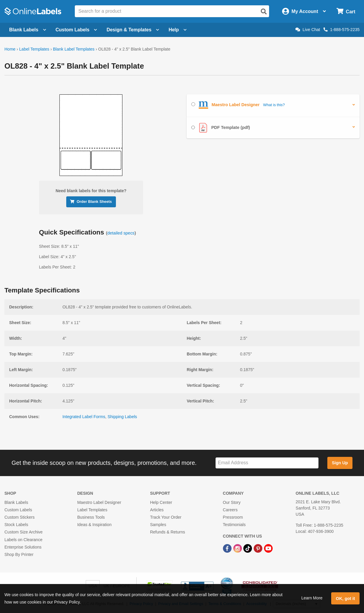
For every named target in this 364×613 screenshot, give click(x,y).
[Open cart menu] (346, 11)
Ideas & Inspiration (94, 525)
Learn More (312, 598)
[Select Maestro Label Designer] (193, 104)
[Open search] (264, 12)
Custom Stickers (20, 517)
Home (10, 49)
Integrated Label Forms (84, 417)
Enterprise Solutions (23, 547)
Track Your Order (166, 517)
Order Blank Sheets (91, 202)
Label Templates (34, 49)
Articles (157, 510)
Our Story (232, 502)
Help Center (161, 502)
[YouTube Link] (268, 548)
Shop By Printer (19, 554)
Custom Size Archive (24, 532)
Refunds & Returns (167, 532)
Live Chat (308, 30)
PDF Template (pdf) (221, 128)
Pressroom (233, 517)
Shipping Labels (122, 417)
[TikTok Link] (248, 548)
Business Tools (91, 517)
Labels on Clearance (23, 540)
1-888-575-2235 (342, 30)
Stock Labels (16, 525)
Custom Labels (18, 510)
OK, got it (346, 599)
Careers (230, 510)
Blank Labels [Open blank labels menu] (28, 30)
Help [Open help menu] (178, 30)
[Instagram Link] (238, 548)
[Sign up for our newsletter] (267, 463)
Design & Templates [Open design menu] (133, 30)
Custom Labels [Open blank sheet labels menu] (76, 30)
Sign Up (340, 463)
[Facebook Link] (228, 548)
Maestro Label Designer (99, 502)
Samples (158, 525)
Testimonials (234, 525)
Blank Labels (16, 502)
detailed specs (121, 233)
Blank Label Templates (74, 49)
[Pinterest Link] (259, 548)
